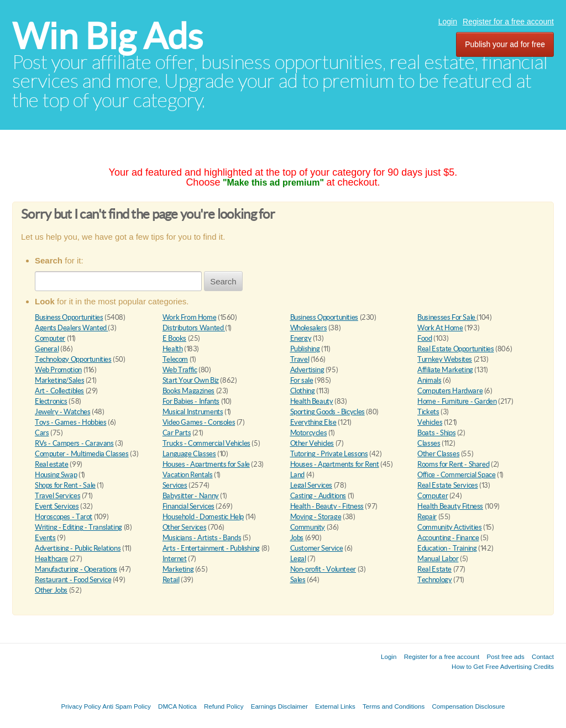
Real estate (52, 464)
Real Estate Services (447, 485)
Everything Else (313, 422)
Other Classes (438, 454)
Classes (429, 443)
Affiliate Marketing (445, 370)
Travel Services (57, 496)
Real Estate (434, 569)
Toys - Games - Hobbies (70, 422)
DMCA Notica (177, 706)
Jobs (297, 538)
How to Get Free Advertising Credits (503, 666)
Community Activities (449, 527)
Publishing (305, 349)
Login (448, 22)
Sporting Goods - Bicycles (327, 412)
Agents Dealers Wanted (71, 328)
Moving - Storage (316, 517)
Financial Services (188, 506)
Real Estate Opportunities (455, 349)
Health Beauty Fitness (450, 506)
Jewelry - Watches (62, 412)
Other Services (185, 527)
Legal (298, 559)
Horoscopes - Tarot (64, 517)
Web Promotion (58, 370)
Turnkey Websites (445, 359)
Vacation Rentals (188, 475)
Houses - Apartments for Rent (335, 464)
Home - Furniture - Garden (457, 401)
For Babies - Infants (191, 401)
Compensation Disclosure (468, 706)
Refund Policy (224, 706)
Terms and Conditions (394, 706)
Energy (301, 338)
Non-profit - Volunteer (323, 569)
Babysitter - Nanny (191, 496)
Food (424, 338)
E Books (174, 338)
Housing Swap (56, 475)
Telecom (175, 359)
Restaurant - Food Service (73, 580)
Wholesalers (309, 328)
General (47, 349)
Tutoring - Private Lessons (329, 454)
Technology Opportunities (73, 359)
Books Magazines (188, 391)
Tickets (428, 412)
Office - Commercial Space (456, 475)
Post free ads (505, 656)
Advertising (307, 370)
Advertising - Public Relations (78, 548)
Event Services (57, 506)
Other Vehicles (312, 443)
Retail (171, 580)
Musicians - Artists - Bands (202, 538)
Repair (427, 517)
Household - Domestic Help (203, 517)
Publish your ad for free (505, 44)
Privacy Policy (81, 706)
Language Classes (189, 454)
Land (297, 475)
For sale (302, 380)
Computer (50, 338)
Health (173, 349)
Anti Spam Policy (127, 706)
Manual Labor (438, 559)
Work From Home (190, 317)
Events (45, 538)
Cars (42, 433)
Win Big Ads (108, 36)
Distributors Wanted (194, 328)
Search (223, 281)
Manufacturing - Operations (76, 569)
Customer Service (317, 548)
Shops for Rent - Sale (65, 485)
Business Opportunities (69, 317)
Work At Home (440, 328)
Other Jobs (51, 590)
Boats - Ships (436, 433)
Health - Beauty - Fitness (327, 506)
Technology (434, 580)
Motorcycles (309, 433)
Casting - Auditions (318, 496)
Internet (175, 559)
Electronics (51, 401)
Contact (543, 656)
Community (308, 527)
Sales (298, 580)
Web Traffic (180, 370)
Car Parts (177, 433)
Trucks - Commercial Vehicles (206, 443)
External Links (335, 706)
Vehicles (430, 422)
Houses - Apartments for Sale (206, 464)
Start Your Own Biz (191, 380)
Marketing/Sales (59, 380)
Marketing (178, 569)
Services (175, 485)
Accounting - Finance (448, 538)
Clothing (303, 391)
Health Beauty (312, 401)
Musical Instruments (193, 412)
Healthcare (51, 559)
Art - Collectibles (59, 391)
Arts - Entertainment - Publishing (211, 548)
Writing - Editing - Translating (78, 527)
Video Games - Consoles (199, 422)
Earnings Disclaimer (279, 706)
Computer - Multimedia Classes (82, 454)
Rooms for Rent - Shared (453, 464)
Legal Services (311, 485)
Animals (429, 380)
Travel (300, 359)
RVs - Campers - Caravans (74, 443)
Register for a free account (508, 22)
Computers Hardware (450, 391)
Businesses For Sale (447, 317)
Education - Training (447, 548)
